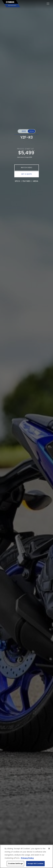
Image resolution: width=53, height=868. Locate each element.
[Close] (49, 849)
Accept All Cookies (35, 864)
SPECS (17, 181)
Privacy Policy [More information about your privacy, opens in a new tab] (27, 858)
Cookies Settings (15, 864)
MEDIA (36, 181)
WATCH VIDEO (26, 168)
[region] (26, 856)
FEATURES (26, 181)
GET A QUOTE (27, 174)
